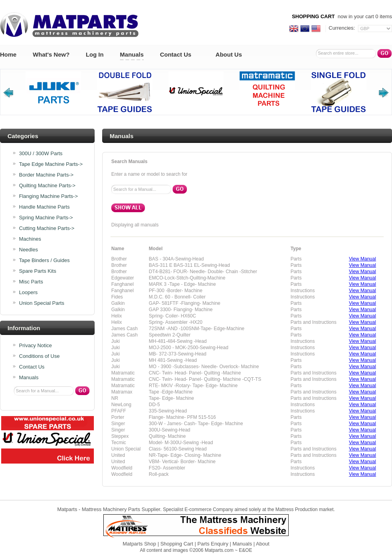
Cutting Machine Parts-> (47, 228)
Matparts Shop (140, 544)
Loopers (28, 293)
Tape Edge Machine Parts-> (51, 164)
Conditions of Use (39, 356)
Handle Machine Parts (44, 207)
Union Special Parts (42, 303)
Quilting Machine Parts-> (47, 186)
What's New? (51, 54)
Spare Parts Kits (38, 271)
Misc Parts (31, 282)
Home (8, 54)
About (263, 544)
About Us (229, 54)
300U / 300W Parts (41, 154)
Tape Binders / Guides (44, 260)
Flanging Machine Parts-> (49, 196)
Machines (30, 239)
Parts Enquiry (213, 544)
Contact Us (176, 54)
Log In (95, 54)
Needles (29, 250)
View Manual (362, 259)
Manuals (132, 54)
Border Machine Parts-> (46, 175)
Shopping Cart (177, 544)
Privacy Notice (35, 346)
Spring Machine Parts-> (46, 218)
